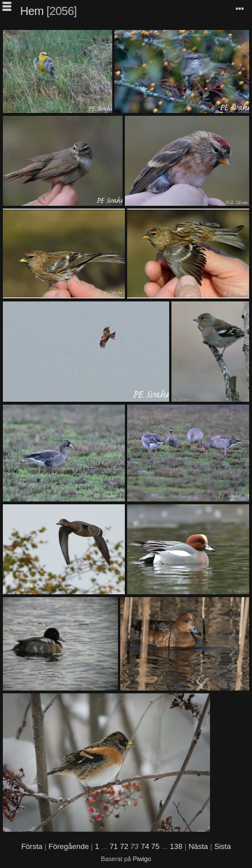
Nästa (198, 846)
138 (176, 846)
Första (32, 846)
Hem (32, 11)
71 (113, 846)
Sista (222, 846)
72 (124, 846)
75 (155, 846)
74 (145, 846)
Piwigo (142, 859)
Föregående (68, 846)
